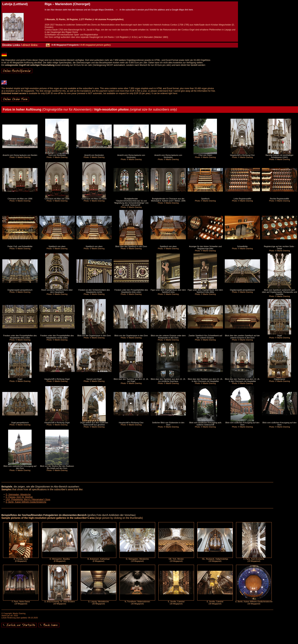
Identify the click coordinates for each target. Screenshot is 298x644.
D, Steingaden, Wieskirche (18, 495)
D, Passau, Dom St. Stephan (19, 497)
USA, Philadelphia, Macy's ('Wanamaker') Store (28, 499)
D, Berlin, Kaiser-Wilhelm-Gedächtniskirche (26, 502)
